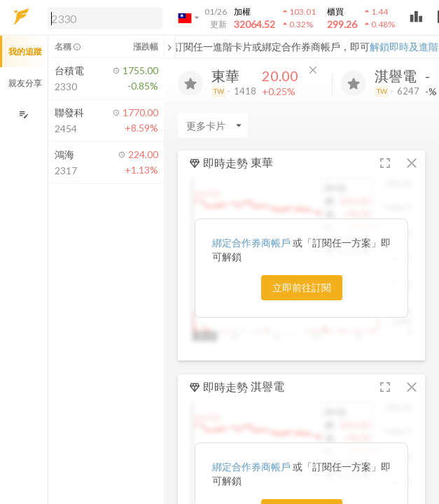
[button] (102, 17)
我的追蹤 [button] (25, 51)
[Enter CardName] (213, 125)
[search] (105, 18)
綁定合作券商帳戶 (252, 243)
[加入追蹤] (190, 83)
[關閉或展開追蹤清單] (169, 47)
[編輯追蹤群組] (23, 114)
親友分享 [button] (25, 83)
